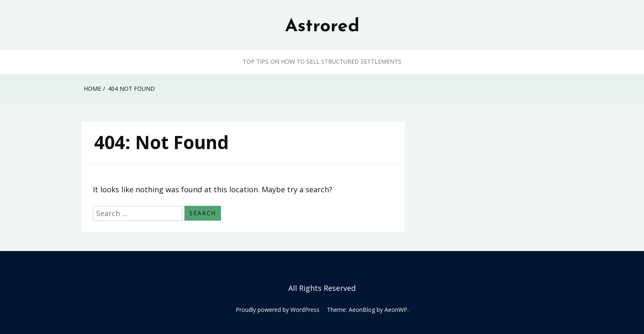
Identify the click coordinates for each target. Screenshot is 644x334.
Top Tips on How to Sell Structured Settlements (322, 61)
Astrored (322, 27)
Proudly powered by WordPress (278, 310)
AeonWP (396, 310)
